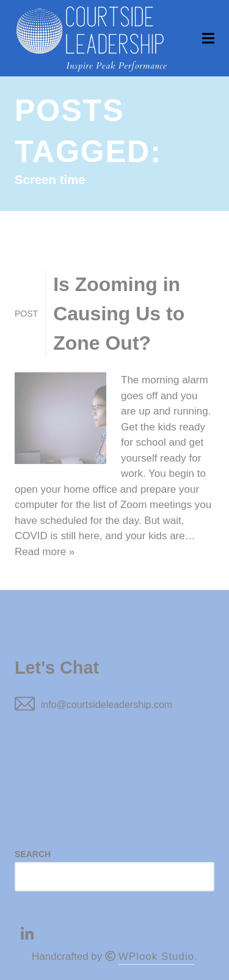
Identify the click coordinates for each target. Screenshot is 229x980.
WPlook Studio (157, 956)
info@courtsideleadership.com (107, 705)
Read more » (45, 552)
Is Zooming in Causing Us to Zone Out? (119, 314)
